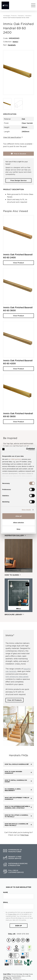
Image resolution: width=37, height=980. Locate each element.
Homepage (6, 16)
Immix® (16, 42)
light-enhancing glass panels (17, 676)
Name (5, 892)
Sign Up (18, 926)
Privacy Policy (12, 914)
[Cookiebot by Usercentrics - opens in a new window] (26, 449)
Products (14, 16)
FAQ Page (24, 835)
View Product (18, 263)
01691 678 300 (18, 934)
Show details (26, 510)
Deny (18, 529)
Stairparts (21, 16)
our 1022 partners (15, 459)
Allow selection (18, 523)
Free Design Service (18, 180)
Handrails (28, 16)
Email (6, 902)
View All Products (15, 700)
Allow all (18, 516)
